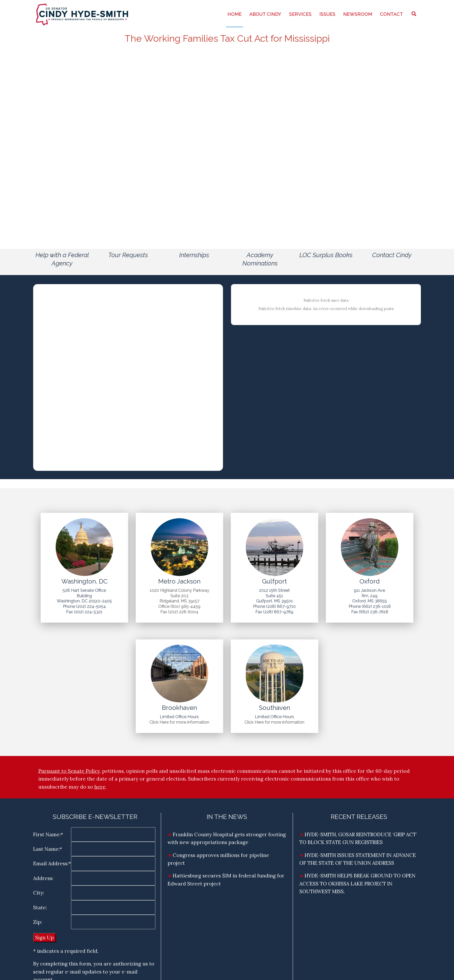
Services (300, 14)
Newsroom (358, 14)
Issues (327, 14)
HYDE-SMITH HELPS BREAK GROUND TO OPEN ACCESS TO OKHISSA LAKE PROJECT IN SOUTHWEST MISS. (357, 884)
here (100, 787)
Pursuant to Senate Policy (69, 771)
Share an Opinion (388, 125)
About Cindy (265, 14)
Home (235, 14)
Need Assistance (388, 137)
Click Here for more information (179, 722)
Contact (391, 14)
